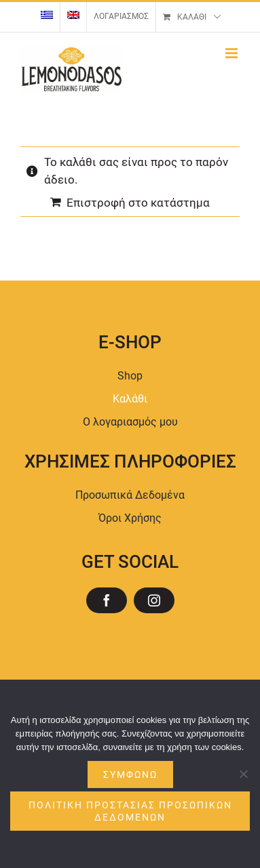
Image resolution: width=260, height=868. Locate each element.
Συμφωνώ (130, 774)
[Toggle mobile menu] (233, 53)
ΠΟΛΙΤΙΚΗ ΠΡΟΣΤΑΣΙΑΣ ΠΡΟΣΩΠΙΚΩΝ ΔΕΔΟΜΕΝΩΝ (130, 811)
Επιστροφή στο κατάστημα (138, 203)
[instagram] (154, 600)
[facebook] (107, 600)
